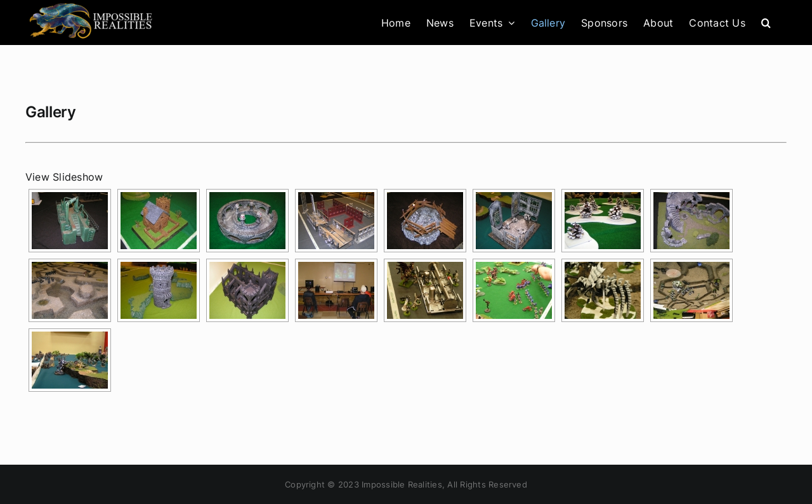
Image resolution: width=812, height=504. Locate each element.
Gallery (50, 112)
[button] (766, 23)
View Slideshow (64, 177)
